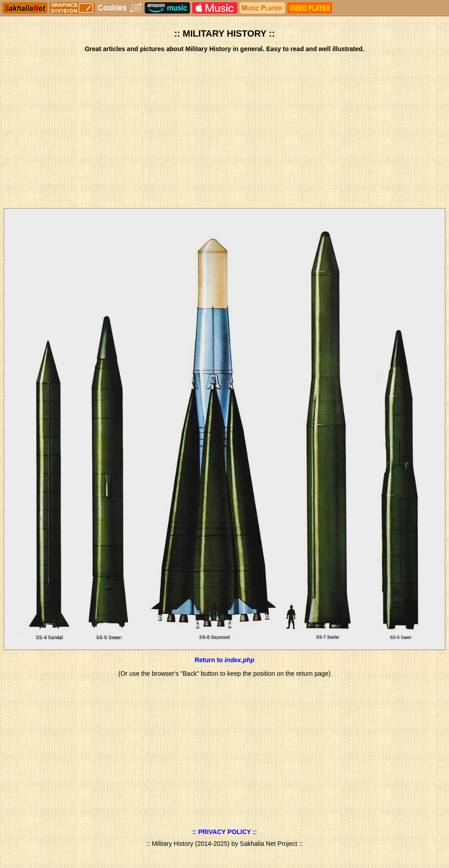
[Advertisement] (224, 131)
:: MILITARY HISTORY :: (224, 33)
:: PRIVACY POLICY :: (224, 832)
